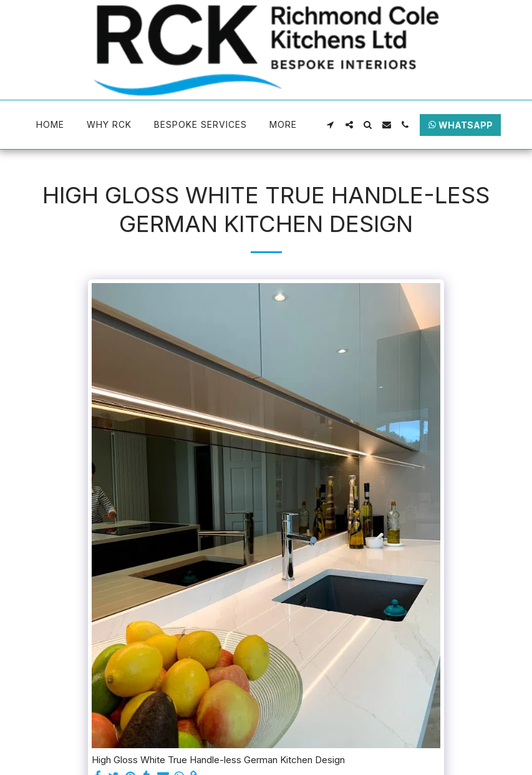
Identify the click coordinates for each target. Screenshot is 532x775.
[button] (331, 125)
